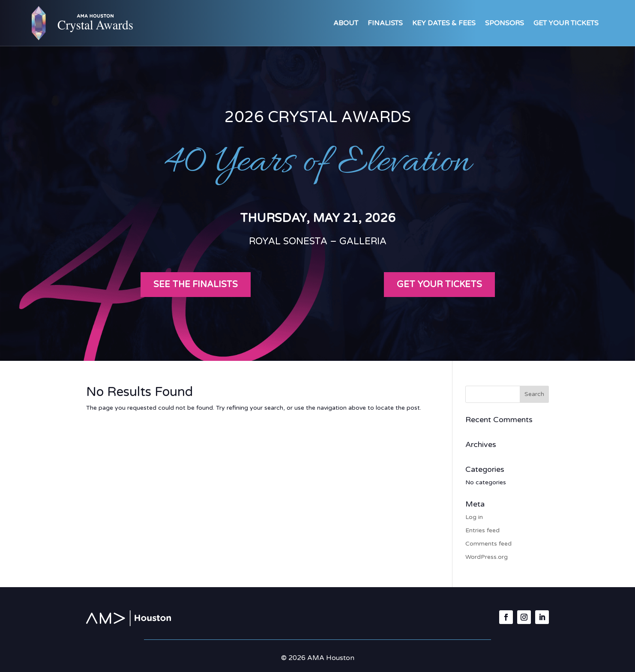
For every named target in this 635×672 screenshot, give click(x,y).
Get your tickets (439, 285)
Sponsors (505, 23)
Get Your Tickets (566, 23)
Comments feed (488, 544)
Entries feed (482, 530)
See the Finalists (196, 285)
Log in (474, 517)
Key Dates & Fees (444, 23)
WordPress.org (487, 557)
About (346, 23)
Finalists (385, 23)
